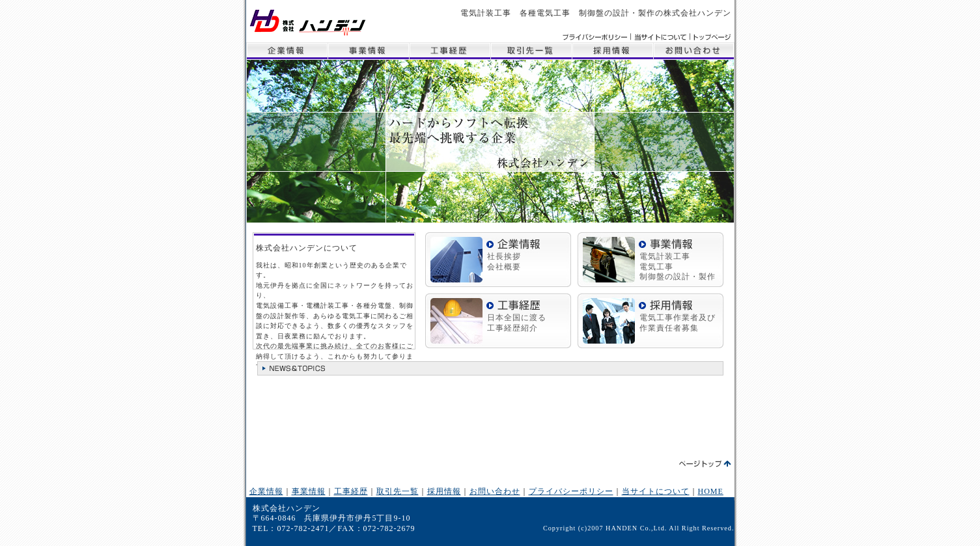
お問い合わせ (694, 51)
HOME (711, 491)
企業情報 (287, 51)
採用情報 (612, 51)
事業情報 (368, 51)
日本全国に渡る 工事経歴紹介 (517, 323)
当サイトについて (656, 491)
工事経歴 (450, 51)
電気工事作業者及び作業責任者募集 (678, 323)
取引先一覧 (531, 51)
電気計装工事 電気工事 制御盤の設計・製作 (678, 266)
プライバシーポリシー (571, 491)
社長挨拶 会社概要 (504, 262)
